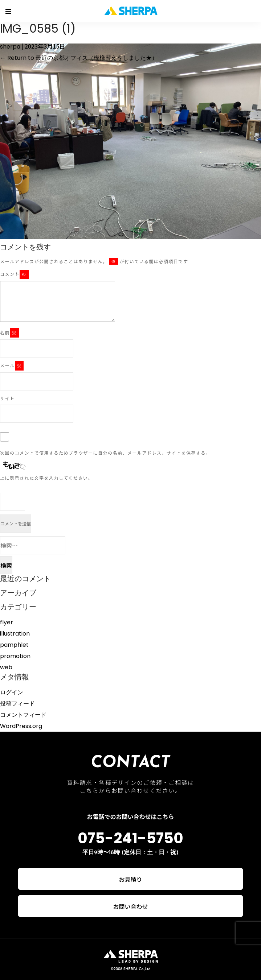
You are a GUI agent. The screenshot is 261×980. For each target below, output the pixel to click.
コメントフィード (23, 715)
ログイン (12, 692)
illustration (15, 634)
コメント (14, 274)
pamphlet (14, 645)
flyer (7, 622)
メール (12, 366)
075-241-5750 (130, 838)
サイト (7, 398)
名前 (9, 333)
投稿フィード (17, 704)
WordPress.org (21, 726)
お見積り (130, 879)
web (6, 667)
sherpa (10, 47)
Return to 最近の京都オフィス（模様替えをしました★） (79, 58)
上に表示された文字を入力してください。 (46, 478)
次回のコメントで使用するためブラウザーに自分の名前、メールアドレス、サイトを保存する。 (105, 453)
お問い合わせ (130, 906)
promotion (15, 656)
